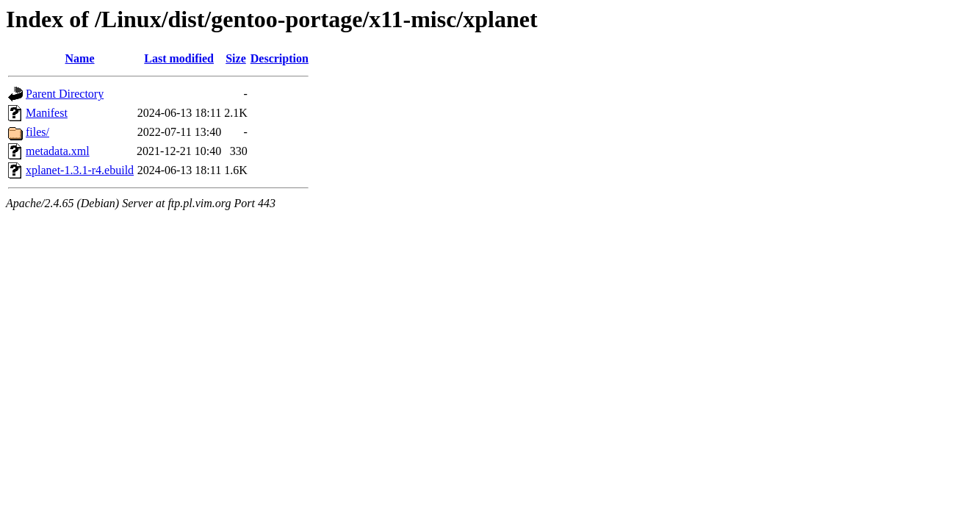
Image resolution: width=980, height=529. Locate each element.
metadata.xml (58, 151)
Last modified (179, 58)
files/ (37, 132)
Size (236, 58)
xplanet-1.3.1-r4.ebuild (80, 170)
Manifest (47, 113)
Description (280, 58)
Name (80, 58)
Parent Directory (65, 94)
